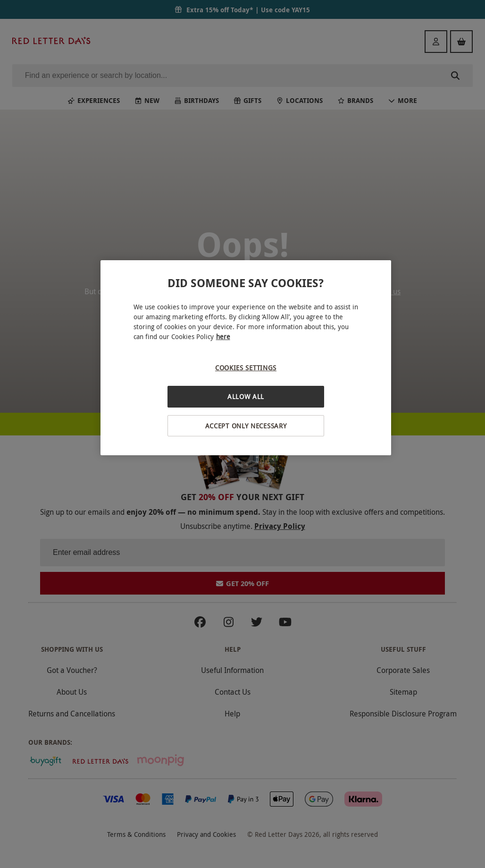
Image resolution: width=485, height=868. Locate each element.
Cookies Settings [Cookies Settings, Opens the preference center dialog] (246, 368)
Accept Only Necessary (246, 426)
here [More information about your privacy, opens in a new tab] (223, 336)
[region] (246, 358)
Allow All (246, 396)
